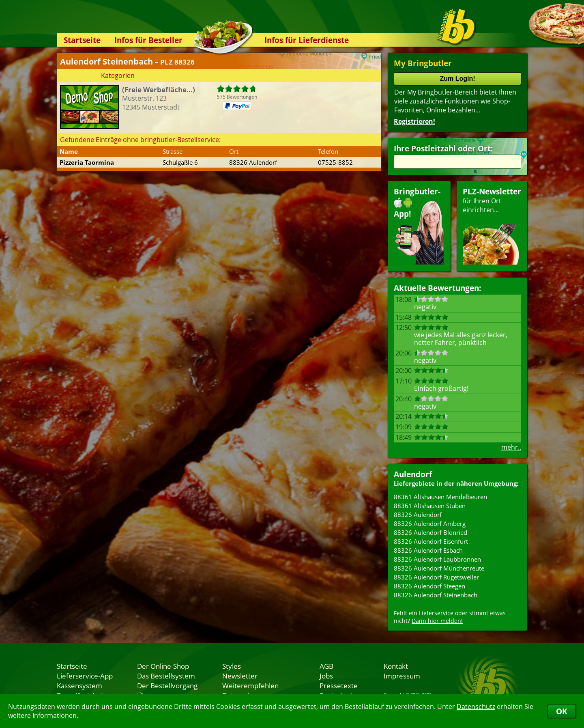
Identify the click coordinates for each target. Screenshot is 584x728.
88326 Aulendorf (418, 515)
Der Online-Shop (163, 666)
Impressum (402, 676)
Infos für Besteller (148, 40)
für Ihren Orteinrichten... (492, 225)
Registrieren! (414, 121)
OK (562, 711)
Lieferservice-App (85, 676)
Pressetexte (339, 685)
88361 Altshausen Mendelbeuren (440, 497)
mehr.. (511, 447)
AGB (326, 666)
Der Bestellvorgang (167, 685)
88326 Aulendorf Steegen (429, 586)
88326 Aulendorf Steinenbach (436, 595)
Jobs (326, 676)
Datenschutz (476, 706)
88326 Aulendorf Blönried (430, 532)
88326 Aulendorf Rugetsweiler (436, 577)
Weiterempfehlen (250, 685)
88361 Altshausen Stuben (430, 506)
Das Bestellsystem (166, 676)
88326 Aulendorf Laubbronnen (437, 559)
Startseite (82, 40)
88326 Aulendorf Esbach (428, 550)
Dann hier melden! (437, 621)
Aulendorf (413, 474)
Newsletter (240, 676)
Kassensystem (79, 685)
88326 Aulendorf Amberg (430, 523)
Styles (232, 666)
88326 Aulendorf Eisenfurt (431, 541)
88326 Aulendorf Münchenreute (439, 568)
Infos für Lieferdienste (307, 40)
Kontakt (396, 666)
